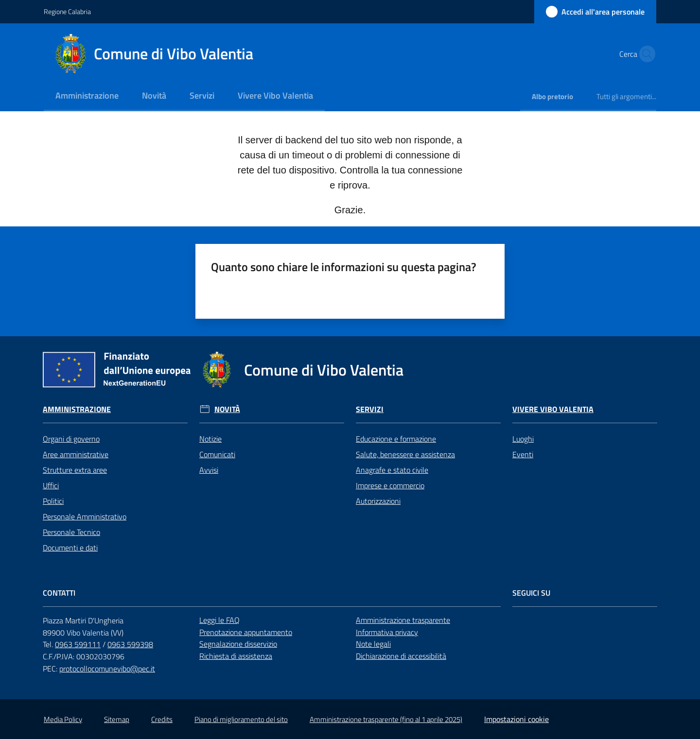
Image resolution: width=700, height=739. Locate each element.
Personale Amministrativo (85, 516)
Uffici (51, 485)
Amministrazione (77, 409)
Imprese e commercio (390, 485)
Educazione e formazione (396, 439)
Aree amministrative (76, 454)
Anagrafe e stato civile (392, 470)
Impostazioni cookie (516, 719)
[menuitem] (87, 96)
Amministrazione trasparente (403, 620)
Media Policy (63, 719)
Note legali (373, 644)
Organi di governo (71, 439)
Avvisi (209, 470)
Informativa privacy (387, 632)
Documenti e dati (70, 548)
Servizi (370, 409)
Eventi (523, 454)
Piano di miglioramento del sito (241, 719)
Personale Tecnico (71, 532)
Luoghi (523, 439)
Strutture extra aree (75, 470)
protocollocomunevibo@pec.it (107, 669)
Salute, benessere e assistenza (405, 454)
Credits (162, 719)
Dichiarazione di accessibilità (401, 656)
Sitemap (117, 719)
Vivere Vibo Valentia (553, 409)
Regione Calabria (67, 11)
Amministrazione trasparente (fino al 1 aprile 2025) (386, 719)
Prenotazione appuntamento (246, 632)
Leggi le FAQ (219, 620)
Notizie (210, 439)
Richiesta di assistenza (236, 656)
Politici (53, 501)
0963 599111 (78, 644)
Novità (227, 409)
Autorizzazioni (378, 501)
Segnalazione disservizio (238, 644)
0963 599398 (130, 644)
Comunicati (217, 454)
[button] (645, 54)
